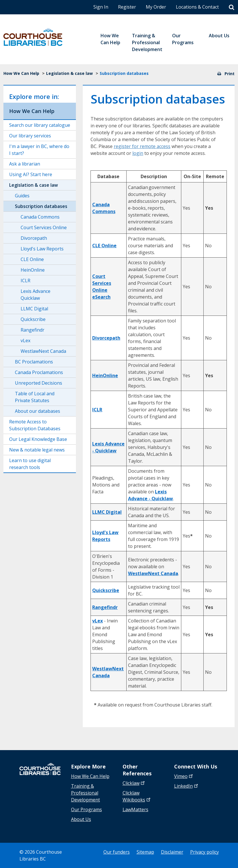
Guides (22, 196)
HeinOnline (33, 270)
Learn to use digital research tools (30, 464)
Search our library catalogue (40, 125)
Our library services (30, 136)
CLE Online (32, 259)
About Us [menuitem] (219, 36)
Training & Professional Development (85, 793)
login (138, 153)
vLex (25, 340)
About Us (81, 819)
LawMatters (135, 809)
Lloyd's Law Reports (42, 249)
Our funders (117, 852)
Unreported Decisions (39, 383)
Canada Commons (40, 217)
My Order (156, 7)
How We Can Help (21, 73)
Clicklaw (137, 796)
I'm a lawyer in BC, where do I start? (39, 150)
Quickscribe (33, 319)
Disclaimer (172, 852)
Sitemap (145, 852)
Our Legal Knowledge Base (38, 439)
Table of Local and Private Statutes (35, 397)
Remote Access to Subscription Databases (35, 425)
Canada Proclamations (39, 372)
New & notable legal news (37, 450)
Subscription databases (41, 206)
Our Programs (86, 809)
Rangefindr (33, 330)
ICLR (25, 281)
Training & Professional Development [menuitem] (147, 42)
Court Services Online (44, 227)
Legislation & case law (69, 73)
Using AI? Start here (31, 174)
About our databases (38, 411)
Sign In (101, 7)
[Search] (232, 7)
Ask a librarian (25, 164)
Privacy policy (204, 852)
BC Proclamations (34, 362)
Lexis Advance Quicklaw (36, 295)
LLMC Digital (34, 309)
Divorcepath (34, 238)
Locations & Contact (197, 7)
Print (226, 74)
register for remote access (142, 146)
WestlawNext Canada (43, 351)
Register (127, 7)
